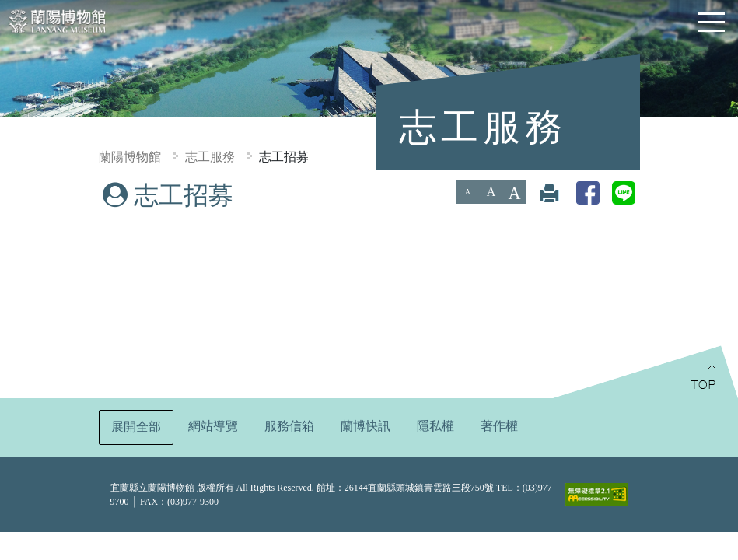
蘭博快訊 (366, 426)
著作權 (499, 426)
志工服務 (210, 157)
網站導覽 (213, 426)
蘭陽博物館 (130, 157)
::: (6, 191)
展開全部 (136, 427)
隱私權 (435, 426)
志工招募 (284, 157)
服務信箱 (289, 426)
